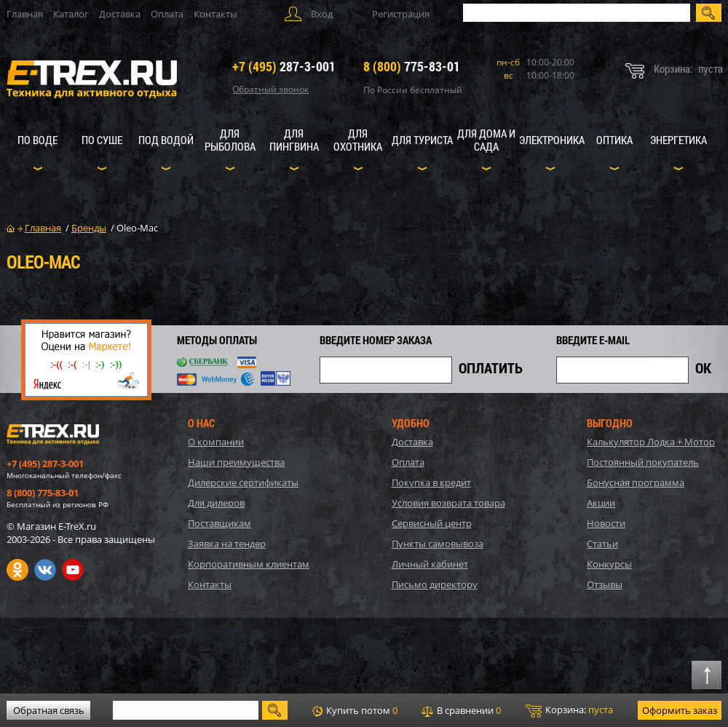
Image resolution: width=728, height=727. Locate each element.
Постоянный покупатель (643, 462)
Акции (601, 503)
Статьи (602, 544)
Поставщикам (219, 523)
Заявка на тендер (227, 544)
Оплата (167, 14)
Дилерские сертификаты (243, 482)
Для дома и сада (486, 140)
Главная (25, 14)
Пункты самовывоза (438, 544)
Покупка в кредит (431, 482)
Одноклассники (17, 570)
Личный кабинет (430, 564)
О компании (216, 442)
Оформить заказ (680, 710)
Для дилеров (216, 503)
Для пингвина (294, 140)
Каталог (71, 14)
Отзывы (605, 584)
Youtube (73, 570)
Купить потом (355, 710)
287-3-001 (284, 66)
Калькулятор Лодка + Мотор (651, 442)
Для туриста (422, 140)
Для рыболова (230, 140)
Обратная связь (49, 710)
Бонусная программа (636, 482)
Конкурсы (609, 564)
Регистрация (401, 14)
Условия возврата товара (448, 503)
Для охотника (358, 140)
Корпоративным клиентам (249, 564)
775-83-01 (412, 66)
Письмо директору (435, 584)
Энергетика (678, 140)
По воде (37, 140)
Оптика (614, 140)
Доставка (120, 14)
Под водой (166, 140)
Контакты (215, 14)
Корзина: (569, 710)
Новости (606, 523)
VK (45, 570)
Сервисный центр (432, 523)
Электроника (552, 140)
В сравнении (461, 710)
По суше (102, 140)
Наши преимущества (236, 462)
